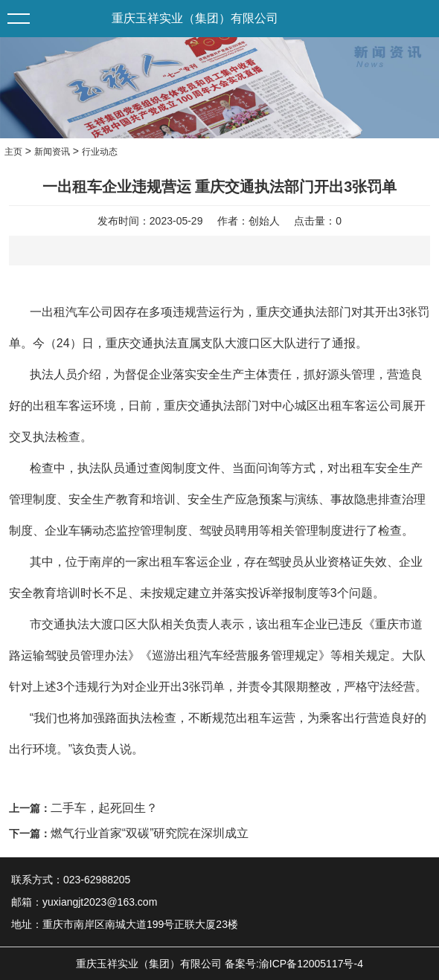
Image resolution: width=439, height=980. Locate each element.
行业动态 (100, 152)
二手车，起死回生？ (104, 808)
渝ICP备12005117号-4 (311, 964)
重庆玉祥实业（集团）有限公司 (195, 18)
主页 (13, 152)
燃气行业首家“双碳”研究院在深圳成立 (150, 833)
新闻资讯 (52, 152)
